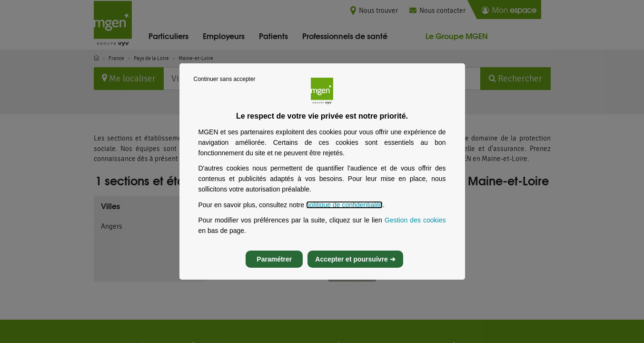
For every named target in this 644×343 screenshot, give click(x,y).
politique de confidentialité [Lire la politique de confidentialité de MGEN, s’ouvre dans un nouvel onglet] (344, 213)
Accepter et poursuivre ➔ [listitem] (355, 268)
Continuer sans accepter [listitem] (225, 88)
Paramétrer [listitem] (274, 268)
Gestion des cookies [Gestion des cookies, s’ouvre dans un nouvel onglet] (415, 229)
